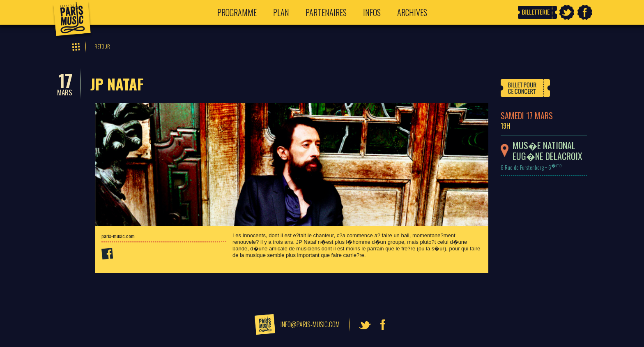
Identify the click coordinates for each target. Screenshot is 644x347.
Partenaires (326, 12)
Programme (237, 12)
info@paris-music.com (310, 324)
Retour (102, 46)
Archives (412, 12)
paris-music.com (118, 236)
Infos (372, 12)
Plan (281, 12)
